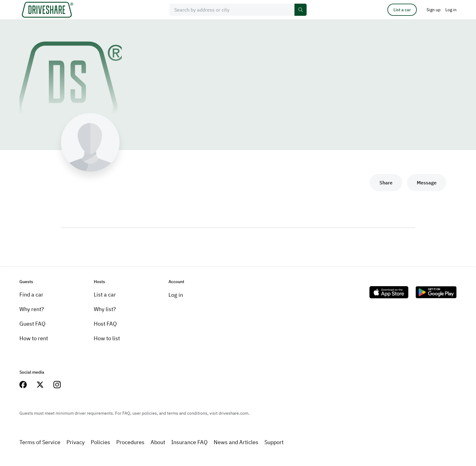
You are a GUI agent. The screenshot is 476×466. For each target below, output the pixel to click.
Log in (176, 295)
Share (386, 183)
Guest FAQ (32, 324)
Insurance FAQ (189, 442)
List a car (402, 10)
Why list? (105, 309)
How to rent (34, 338)
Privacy (76, 442)
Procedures (130, 442)
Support (274, 442)
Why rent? (32, 309)
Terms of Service (40, 442)
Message (427, 183)
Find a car (31, 295)
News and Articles (236, 442)
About (158, 442)
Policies (100, 442)
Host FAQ (105, 324)
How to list (107, 338)
